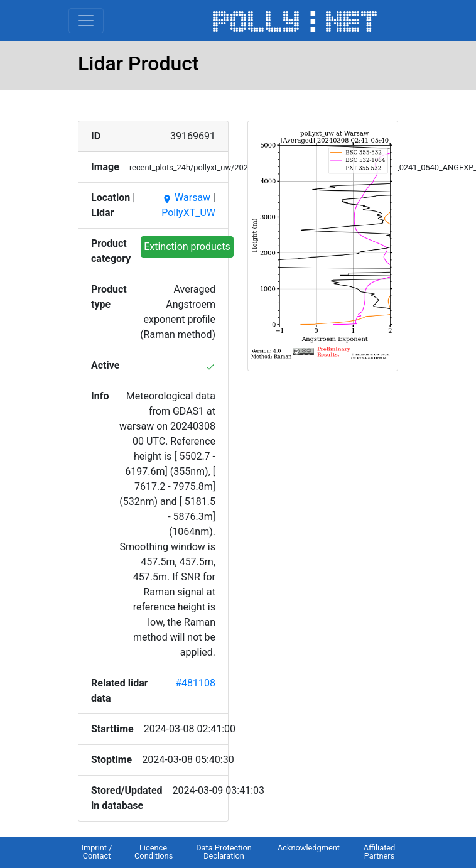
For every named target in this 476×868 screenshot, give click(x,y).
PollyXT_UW (188, 213)
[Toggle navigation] (86, 21)
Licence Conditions (154, 852)
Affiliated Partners (380, 852)
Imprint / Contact (96, 852)
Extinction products (187, 247)
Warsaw (186, 198)
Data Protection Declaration (224, 852)
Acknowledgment (309, 848)
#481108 (195, 683)
